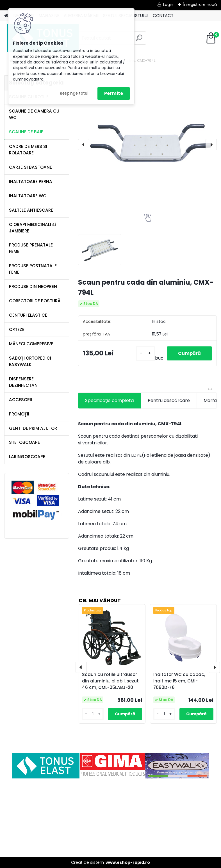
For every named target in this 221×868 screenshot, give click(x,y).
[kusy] (145, 354)
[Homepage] (6, 16)
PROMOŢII (19, 414)
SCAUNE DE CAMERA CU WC (34, 114)
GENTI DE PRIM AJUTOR (33, 428)
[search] (139, 40)
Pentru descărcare (169, 400)
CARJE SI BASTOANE (30, 167)
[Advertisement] (110, 818)
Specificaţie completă (110, 400)
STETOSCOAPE (24, 442)
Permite (114, 93)
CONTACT (163, 16)
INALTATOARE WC (28, 196)
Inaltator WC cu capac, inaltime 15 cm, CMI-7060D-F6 (179, 681)
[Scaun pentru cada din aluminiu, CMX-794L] (147, 145)
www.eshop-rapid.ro (128, 862)
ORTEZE (17, 329)
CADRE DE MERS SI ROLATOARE (28, 150)
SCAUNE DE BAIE (26, 132)
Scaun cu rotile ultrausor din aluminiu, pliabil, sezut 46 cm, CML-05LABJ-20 (110, 681)
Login (168, 4)
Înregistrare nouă (200, 4)
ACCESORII (20, 400)
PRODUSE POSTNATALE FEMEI (33, 269)
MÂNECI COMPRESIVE (31, 344)
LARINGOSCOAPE (27, 457)
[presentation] (84, 145)
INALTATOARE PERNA (31, 181)
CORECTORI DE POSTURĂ (35, 301)
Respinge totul (74, 93)
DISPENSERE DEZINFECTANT (25, 382)
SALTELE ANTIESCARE (31, 210)
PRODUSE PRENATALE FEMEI (31, 248)
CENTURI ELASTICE (28, 315)
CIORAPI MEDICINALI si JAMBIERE (32, 228)
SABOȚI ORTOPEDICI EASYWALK (30, 361)
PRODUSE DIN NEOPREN (33, 286)
